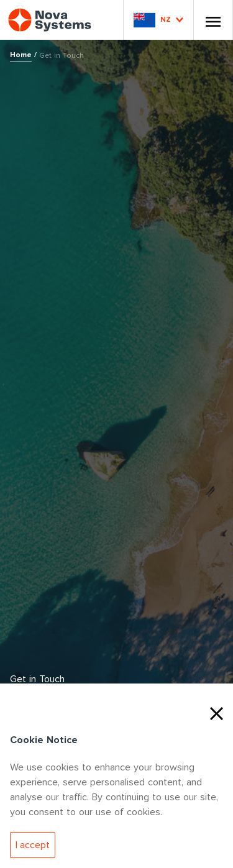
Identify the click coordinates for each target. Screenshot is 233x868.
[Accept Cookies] (33, 845)
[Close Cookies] (217, 712)
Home (21, 55)
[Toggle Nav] (213, 20)
